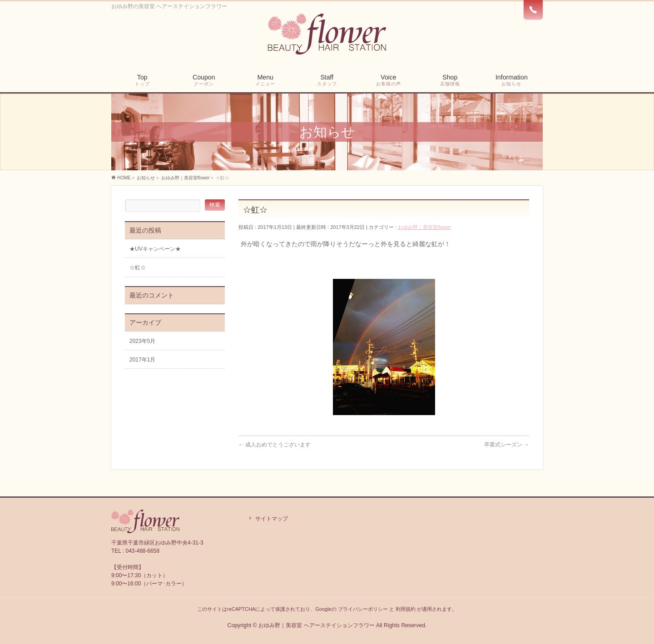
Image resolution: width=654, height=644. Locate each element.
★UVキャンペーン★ (155, 249)
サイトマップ (272, 519)
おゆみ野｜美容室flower (424, 227)
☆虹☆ (138, 268)
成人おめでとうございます (275, 445)
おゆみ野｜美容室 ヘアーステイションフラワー (316, 625)
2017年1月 (142, 360)
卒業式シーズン (507, 445)
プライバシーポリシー (363, 609)
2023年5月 (142, 341)
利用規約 (406, 609)
